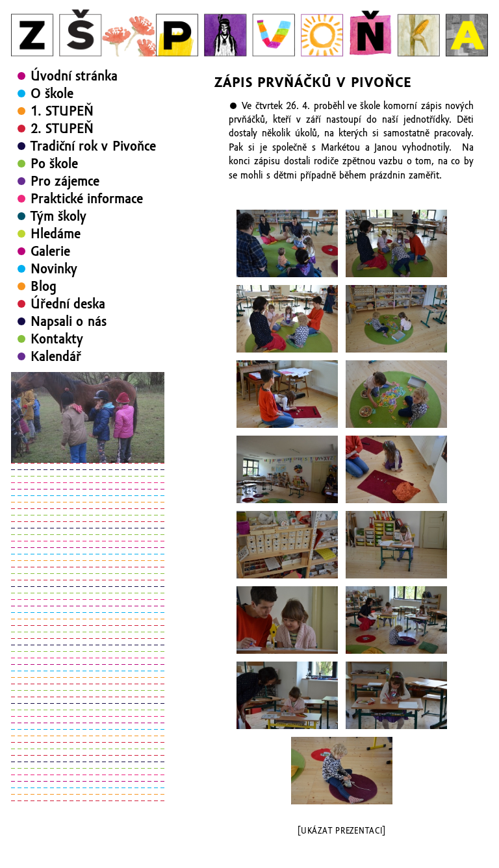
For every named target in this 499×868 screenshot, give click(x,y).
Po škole (54, 164)
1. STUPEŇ (62, 111)
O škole (52, 93)
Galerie (50, 251)
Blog (44, 286)
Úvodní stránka (74, 76)
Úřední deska (68, 304)
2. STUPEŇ (62, 129)
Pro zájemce (65, 181)
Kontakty (57, 339)
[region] (88, 417)
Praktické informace (87, 199)
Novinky (54, 269)
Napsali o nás (69, 321)
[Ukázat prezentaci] (341, 831)
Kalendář (56, 356)
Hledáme (56, 234)
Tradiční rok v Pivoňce (93, 146)
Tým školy (58, 216)
